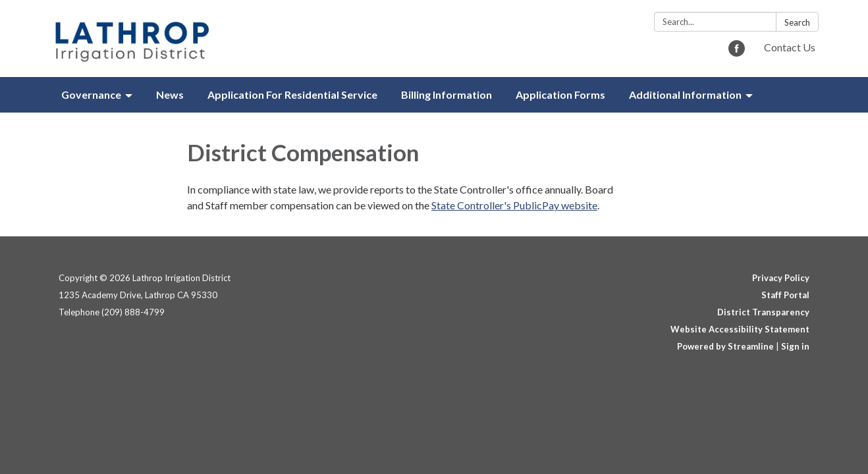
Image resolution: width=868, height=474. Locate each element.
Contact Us (790, 47)
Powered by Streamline (725, 346)
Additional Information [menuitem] (685, 94)
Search (797, 22)
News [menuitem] (170, 94)
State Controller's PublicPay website (514, 205)
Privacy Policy (781, 278)
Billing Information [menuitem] (447, 94)
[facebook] (737, 52)
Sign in (795, 346)
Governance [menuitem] (91, 94)
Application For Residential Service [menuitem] (292, 94)
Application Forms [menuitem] (560, 94)
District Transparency (763, 312)
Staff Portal (785, 295)
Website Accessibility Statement (740, 329)
